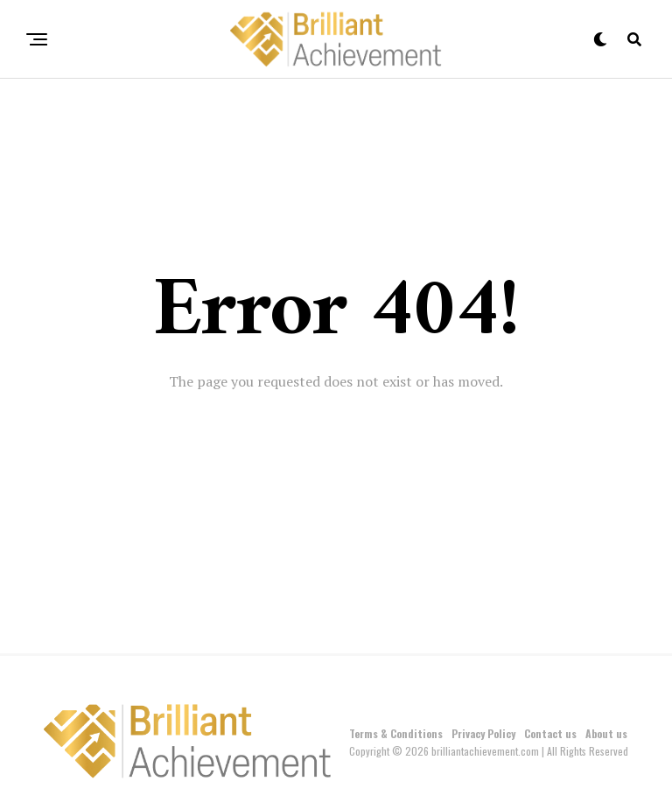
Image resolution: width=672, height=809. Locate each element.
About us (606, 733)
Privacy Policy (483, 733)
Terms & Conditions (396, 733)
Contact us (550, 733)
